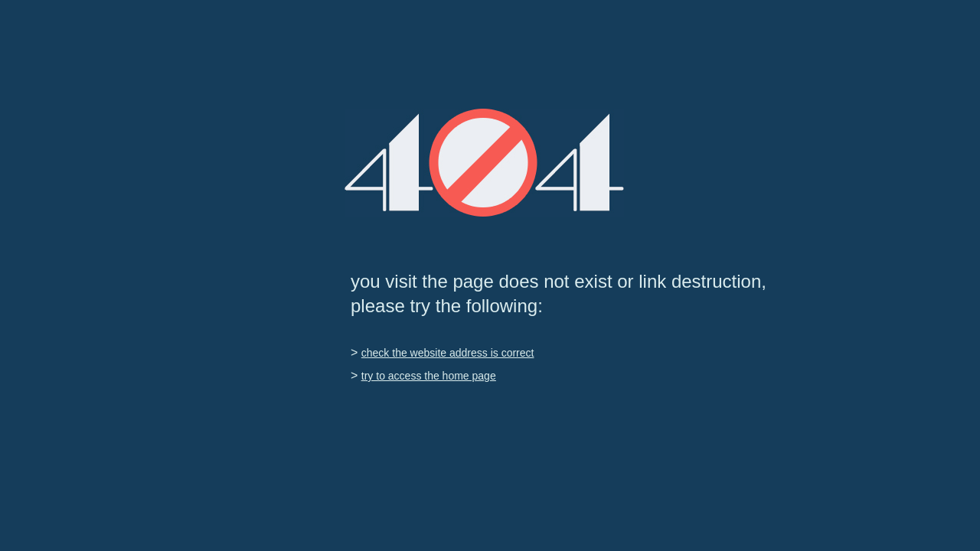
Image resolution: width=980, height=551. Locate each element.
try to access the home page (429, 376)
